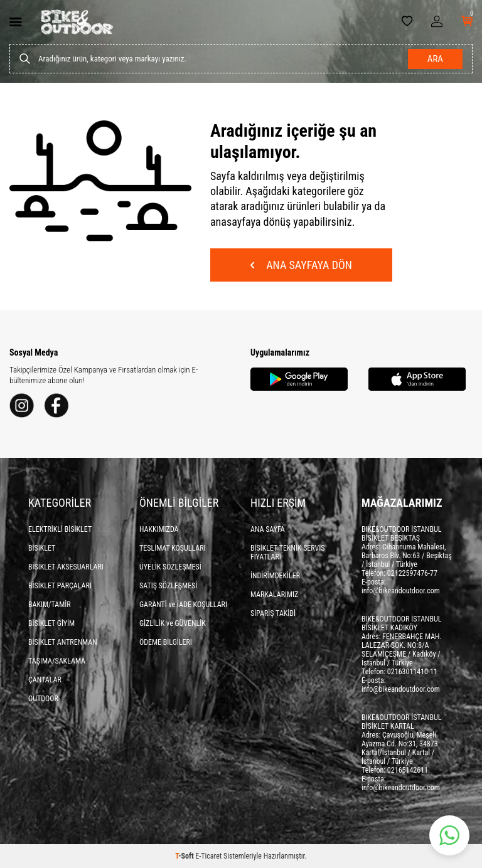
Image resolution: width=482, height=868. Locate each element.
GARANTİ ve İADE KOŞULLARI (183, 605)
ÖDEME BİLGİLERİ (166, 642)
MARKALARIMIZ (274, 595)
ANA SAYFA (268, 529)
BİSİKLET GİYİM (51, 623)
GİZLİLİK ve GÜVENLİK (173, 623)
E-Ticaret (208, 856)
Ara (435, 59)
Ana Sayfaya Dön (301, 265)
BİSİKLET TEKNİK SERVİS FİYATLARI (288, 553)
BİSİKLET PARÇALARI (60, 586)
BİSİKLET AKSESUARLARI (66, 567)
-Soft (185, 856)
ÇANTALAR (45, 680)
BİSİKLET (42, 548)
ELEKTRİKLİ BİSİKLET (60, 529)
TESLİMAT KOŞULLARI (173, 548)
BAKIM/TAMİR (50, 605)
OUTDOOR (43, 699)
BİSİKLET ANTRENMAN (63, 642)
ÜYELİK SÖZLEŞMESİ (170, 567)
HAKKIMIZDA (159, 529)
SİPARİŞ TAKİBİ (273, 613)
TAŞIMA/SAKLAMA (57, 661)
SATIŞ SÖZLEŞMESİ (168, 586)
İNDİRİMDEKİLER (275, 576)
